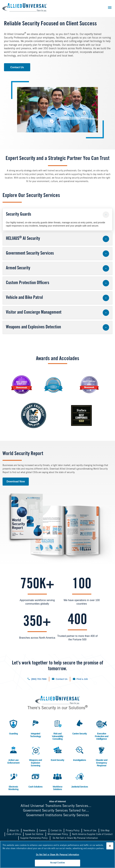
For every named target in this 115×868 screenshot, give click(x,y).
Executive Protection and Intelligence (102, 729)
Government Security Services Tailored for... (56, 811)
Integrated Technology (36, 728)
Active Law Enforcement (13, 755)
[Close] (110, 846)
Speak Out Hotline (34, 834)
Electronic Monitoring (13, 781)
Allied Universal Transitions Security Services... (56, 806)
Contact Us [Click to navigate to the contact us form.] (62, 679)
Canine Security (80, 727)
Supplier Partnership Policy (34, 838)
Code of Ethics (14, 834)
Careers (43, 831)
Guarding (13, 727)
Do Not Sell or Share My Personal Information (75, 838)
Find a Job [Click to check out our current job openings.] (82, 679)
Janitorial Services (80, 780)
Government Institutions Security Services (57, 815)
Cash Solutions (36, 780)
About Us (14, 831)
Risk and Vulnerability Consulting (57, 729)
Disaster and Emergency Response (102, 756)
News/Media (29, 831)
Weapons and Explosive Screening (36, 756)
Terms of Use (90, 831)
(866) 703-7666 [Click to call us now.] (39, 679)
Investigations (79, 753)
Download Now (16, 481)
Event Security (57, 753)
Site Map (105, 831)
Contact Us (17, 67)
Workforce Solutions (57, 781)
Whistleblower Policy (58, 834)
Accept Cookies (58, 863)
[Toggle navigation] (110, 8)
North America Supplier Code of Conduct (92, 834)
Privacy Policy (73, 831)
